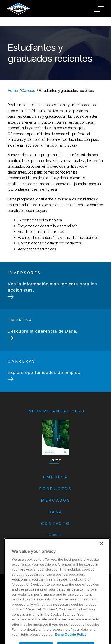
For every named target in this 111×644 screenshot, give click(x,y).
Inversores (55, 542)
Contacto (56, 524)
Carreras (28, 90)
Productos (55, 489)
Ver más (55, 460)
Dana (55, 512)
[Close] (101, 552)
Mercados (56, 500)
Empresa (55, 477)
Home (13, 90)
